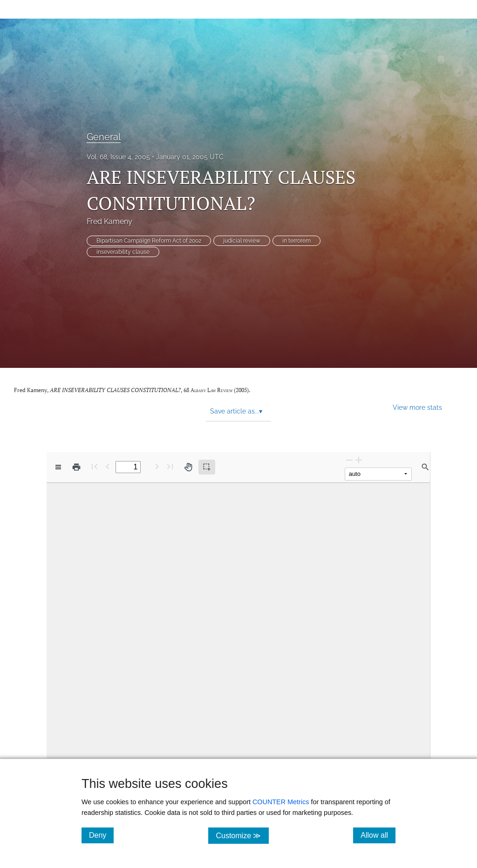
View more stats (417, 407)
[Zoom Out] (349, 460)
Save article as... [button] (236, 411)
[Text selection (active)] (207, 467)
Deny (101, 835)
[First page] (95, 466)
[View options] (58, 467)
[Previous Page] (108, 466)
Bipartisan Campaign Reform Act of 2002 (149, 241)
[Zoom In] (359, 460)
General (104, 137)
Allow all (378, 835)
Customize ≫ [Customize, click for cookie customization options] (242, 835)
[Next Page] (157, 466)
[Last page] (170, 466)
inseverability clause (123, 252)
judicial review (242, 241)
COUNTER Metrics (281, 802)
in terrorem (296, 241)
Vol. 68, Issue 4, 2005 (118, 157)
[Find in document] (425, 467)
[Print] (76, 467)
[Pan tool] (188, 467)
